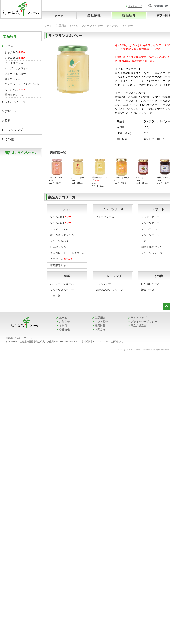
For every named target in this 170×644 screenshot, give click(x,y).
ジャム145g (16, 52)
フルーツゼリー (150, 223)
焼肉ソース (148, 290)
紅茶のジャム (13, 79)
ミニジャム (16, 89)
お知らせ (64, 322)
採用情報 (100, 325)
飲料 (8, 121)
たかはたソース (150, 284)
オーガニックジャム (17, 68)
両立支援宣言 (139, 325)
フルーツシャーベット (154, 253)
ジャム (9, 46)
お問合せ (100, 329)
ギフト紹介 (101, 322)
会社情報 (64, 329)
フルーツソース (15, 102)
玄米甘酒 (55, 296)
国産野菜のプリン (152, 247)
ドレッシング (14, 130)
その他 (9, 139)
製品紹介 (61, 26)
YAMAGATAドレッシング (111, 290)
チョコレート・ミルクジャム (22, 84)
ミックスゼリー (150, 217)
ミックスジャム (14, 63)
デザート (11, 111)
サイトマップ (135, 6)
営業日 (63, 325)
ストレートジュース (62, 284)
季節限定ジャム (14, 95)
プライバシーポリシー (144, 322)
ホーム (48, 26)
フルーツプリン (150, 235)
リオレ (145, 241)
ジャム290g (16, 58)
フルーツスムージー (62, 290)
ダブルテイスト (150, 229)
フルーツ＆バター (15, 74)
